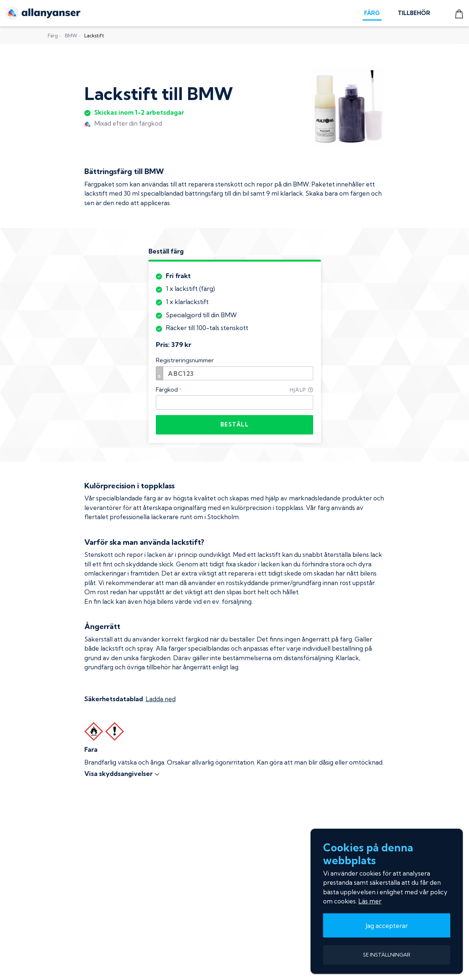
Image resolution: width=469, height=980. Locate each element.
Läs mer (370, 901)
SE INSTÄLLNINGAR (387, 955)
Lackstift (94, 36)
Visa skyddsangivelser (122, 774)
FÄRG (372, 13)
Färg (53, 36)
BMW (71, 36)
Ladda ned (161, 699)
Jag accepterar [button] (387, 926)
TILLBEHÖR (414, 13)
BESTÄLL (235, 424)
